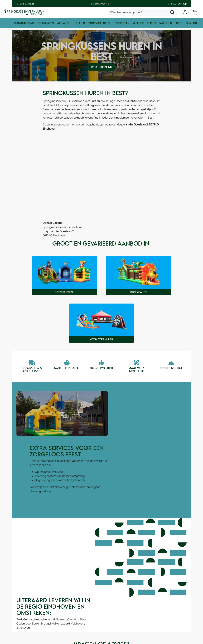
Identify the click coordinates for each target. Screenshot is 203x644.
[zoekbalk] (143, 13)
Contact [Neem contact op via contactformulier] (87, 526)
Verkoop (138, 24)
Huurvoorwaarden (119, 581)
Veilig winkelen (116, 588)
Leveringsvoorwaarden (121, 595)
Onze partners (66, 606)
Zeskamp (13, 623)
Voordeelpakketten (160, 24)
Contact (192, 24)
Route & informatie (69, 585)
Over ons (63, 592)
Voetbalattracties (19, 616)
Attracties (64, 24)
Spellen (80, 24)
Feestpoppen (121, 24)
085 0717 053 (174, 595)
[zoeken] (172, 13)
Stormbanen (45, 24)
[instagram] (168, 627)
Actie (179, 24)
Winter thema (16, 630)
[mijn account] (186, 13)
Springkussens (24, 24)
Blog (60, 599)
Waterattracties (18, 609)
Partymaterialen (99, 24)
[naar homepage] (25, 13)
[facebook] (157, 627)
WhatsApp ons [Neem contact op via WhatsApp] (102, 62)
